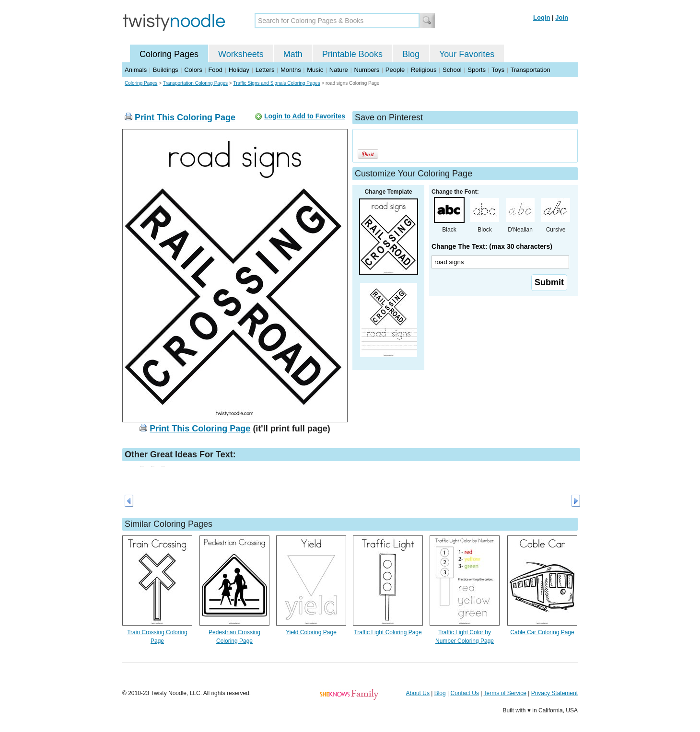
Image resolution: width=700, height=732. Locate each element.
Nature (339, 70)
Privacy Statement (554, 693)
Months (291, 70)
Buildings (166, 70)
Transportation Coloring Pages (195, 83)
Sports (477, 70)
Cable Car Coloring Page (542, 632)
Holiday (239, 70)
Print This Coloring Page (185, 117)
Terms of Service (505, 693)
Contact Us (465, 693)
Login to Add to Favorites (305, 116)
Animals (136, 70)
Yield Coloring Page (311, 632)
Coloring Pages (169, 54)
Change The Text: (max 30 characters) (492, 246)
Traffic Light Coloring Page (388, 632)
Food (215, 70)
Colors (193, 70)
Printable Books (352, 54)
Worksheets (241, 54)
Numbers (367, 70)
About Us (418, 693)
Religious (424, 70)
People (395, 70)
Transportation (530, 70)
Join (562, 17)
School (452, 70)
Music (315, 70)
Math (293, 54)
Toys (498, 70)
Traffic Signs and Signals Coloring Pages (276, 83)
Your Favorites (467, 54)
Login (542, 17)
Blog (411, 54)
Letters (265, 70)
